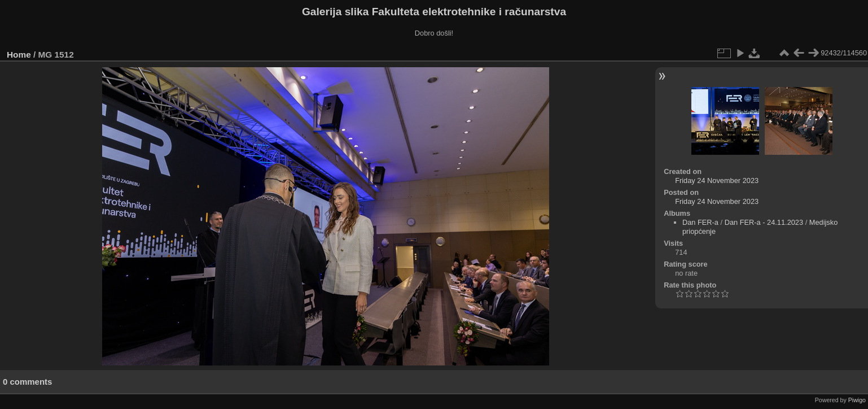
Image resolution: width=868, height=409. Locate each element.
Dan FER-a (700, 222)
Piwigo (857, 400)
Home (19, 55)
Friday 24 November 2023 (717, 180)
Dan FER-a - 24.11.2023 (764, 222)
